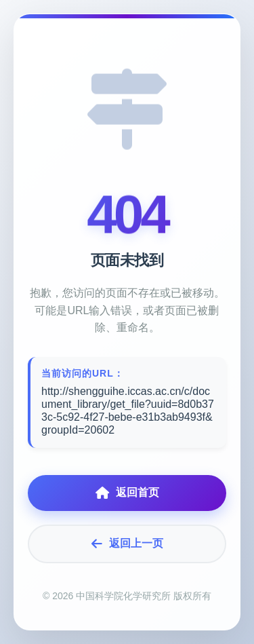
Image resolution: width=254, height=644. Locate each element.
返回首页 (127, 493)
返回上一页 (127, 544)
